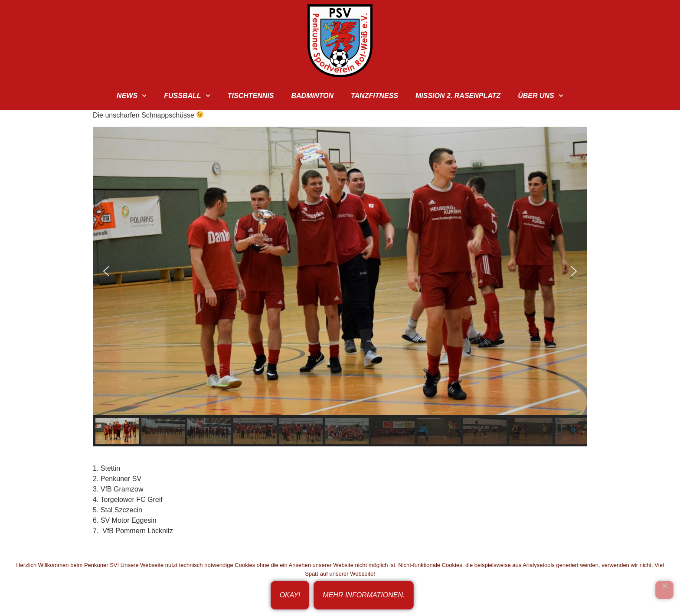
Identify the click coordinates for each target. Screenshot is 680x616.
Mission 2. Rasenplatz (458, 96)
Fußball (187, 96)
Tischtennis (251, 96)
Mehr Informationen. (364, 595)
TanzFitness (374, 96)
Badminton (312, 96)
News (132, 96)
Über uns (541, 96)
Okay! (290, 595)
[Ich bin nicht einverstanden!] (664, 590)
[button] (106, 271)
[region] (340, 287)
